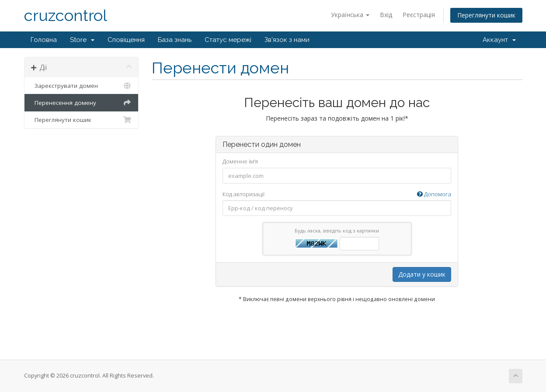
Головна (44, 40)
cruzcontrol (66, 16)
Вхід (386, 15)
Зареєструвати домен (82, 86)
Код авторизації (337, 194)
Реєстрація (419, 15)
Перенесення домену (82, 103)
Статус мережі (228, 40)
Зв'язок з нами (287, 40)
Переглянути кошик (486, 15)
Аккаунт (499, 40)
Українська (350, 15)
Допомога (434, 194)
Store (82, 40)
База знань (175, 40)
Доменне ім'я (240, 161)
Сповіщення (126, 40)
